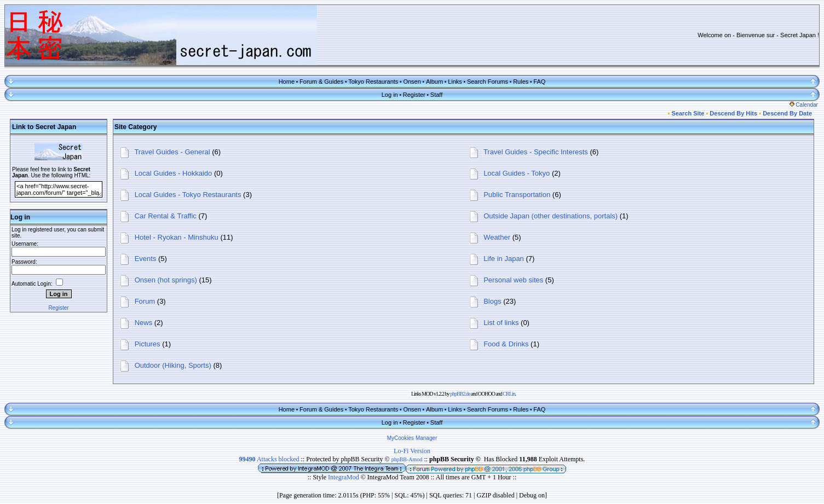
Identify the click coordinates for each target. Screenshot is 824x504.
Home (287, 82)
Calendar (804, 105)
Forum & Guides (321, 82)
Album (434, 82)
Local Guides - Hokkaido (174, 173)
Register (414, 95)
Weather (497, 237)
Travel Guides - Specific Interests (536, 152)
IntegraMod (344, 477)
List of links (501, 323)
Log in (390, 95)
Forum (145, 301)
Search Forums (488, 82)
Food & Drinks (506, 344)
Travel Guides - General (172, 152)
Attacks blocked (269, 459)
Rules (521, 82)
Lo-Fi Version (412, 451)
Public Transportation (517, 195)
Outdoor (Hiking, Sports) (173, 365)
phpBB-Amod (407, 459)
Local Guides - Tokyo (517, 173)
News (144, 323)
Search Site (688, 113)
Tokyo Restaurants (373, 82)
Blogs (492, 301)
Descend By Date (787, 113)
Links (455, 82)
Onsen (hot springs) (166, 280)
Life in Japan (504, 259)
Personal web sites (513, 280)
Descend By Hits (733, 113)
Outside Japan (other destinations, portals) (551, 216)
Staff (436, 95)
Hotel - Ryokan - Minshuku (177, 237)
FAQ (539, 82)
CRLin (509, 394)
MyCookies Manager (412, 438)
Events (146, 259)
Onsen (412, 82)
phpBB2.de (460, 394)
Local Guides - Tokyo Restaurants (188, 195)
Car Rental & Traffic (166, 216)
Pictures (148, 344)
